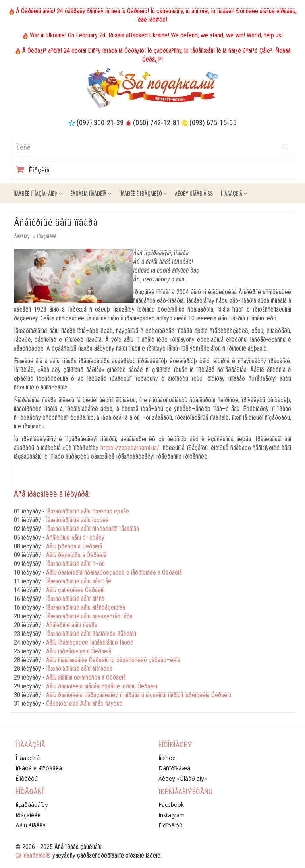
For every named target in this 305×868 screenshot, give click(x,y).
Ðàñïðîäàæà (174, 768)
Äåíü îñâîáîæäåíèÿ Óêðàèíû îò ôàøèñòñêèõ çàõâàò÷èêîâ (113, 660)
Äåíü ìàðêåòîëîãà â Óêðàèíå (79, 651)
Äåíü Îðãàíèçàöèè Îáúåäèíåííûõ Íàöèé (90, 642)
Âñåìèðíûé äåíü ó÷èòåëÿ (75, 538)
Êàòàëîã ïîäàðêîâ (91, 193)
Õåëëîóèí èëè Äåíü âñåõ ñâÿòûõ (84, 704)
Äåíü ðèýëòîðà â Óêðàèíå (76, 555)
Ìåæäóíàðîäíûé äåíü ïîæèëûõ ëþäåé (88, 511)
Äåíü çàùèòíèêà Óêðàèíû (75, 590)
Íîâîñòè (167, 758)
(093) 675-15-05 (213, 123)
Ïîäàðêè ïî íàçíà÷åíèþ (38, 193)
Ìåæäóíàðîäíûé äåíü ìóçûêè (77, 520)
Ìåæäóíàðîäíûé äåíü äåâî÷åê (79, 581)
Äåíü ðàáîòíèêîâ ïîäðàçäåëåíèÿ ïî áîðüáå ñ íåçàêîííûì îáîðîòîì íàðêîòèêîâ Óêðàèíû (139, 695)
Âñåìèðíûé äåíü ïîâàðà (72, 625)
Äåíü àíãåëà (31, 825)
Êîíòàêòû (27, 778)
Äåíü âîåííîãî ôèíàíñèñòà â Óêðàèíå (86, 677)
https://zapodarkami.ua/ (130, 448)
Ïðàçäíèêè (47, 236)
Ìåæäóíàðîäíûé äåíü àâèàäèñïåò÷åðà (89, 616)
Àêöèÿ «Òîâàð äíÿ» (183, 778)
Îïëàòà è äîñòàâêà (39, 768)
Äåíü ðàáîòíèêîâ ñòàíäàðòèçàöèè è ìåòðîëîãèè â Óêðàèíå (114, 573)
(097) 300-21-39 (100, 123)
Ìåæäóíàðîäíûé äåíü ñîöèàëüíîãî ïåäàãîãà (93, 529)
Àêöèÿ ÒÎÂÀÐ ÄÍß (194, 193)
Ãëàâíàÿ (22, 236)
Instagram (172, 815)
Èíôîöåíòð (171, 825)
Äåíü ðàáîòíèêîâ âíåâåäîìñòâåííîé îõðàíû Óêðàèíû (102, 686)
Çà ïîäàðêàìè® (33, 855)
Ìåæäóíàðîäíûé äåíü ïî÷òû (75, 564)
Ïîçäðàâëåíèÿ (32, 805)
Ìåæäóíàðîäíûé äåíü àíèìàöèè (79, 669)
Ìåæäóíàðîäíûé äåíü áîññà (75, 599)
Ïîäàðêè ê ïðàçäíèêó (143, 193)
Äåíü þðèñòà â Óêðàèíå (74, 546)
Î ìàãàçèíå (234, 193)
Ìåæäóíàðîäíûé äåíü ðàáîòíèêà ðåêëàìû (91, 634)
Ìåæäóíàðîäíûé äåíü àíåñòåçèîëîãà (86, 607)
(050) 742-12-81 (156, 123)
